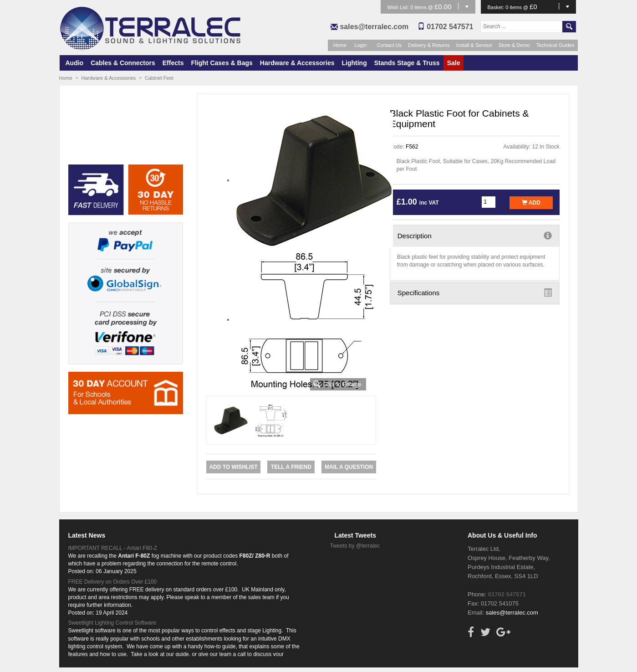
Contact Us (389, 45)
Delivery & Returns (429, 45)
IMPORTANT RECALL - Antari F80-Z (113, 548)
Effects (173, 63)
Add (531, 203)
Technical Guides (555, 45)
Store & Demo (514, 45)
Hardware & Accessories (297, 63)
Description (475, 236)
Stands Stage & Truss (407, 63)
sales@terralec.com (374, 27)
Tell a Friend (291, 467)
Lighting (354, 63)
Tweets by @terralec (355, 546)
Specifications (475, 292)
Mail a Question (349, 467)
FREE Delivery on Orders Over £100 (113, 582)
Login (360, 45)
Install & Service (474, 45)
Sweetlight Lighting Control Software (112, 623)
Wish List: (399, 7)
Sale (454, 63)
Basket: (497, 7)
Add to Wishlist (233, 467)
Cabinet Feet (159, 78)
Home (340, 45)
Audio (75, 63)
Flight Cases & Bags (222, 63)
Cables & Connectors (123, 63)
